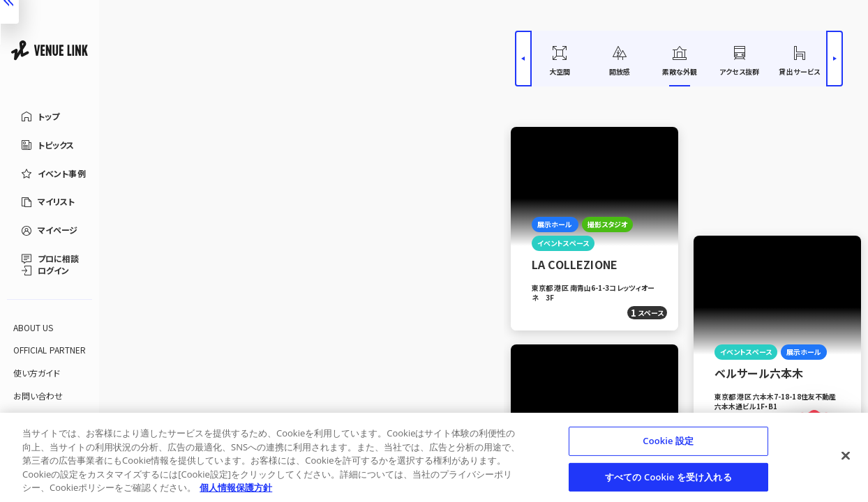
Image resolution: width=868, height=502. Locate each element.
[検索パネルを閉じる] (504, 251)
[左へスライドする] (523, 59)
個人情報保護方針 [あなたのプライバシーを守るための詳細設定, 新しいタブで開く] (236, 487)
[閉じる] (846, 456)
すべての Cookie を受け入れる (668, 477)
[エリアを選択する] (172, 74)
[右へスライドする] (835, 59)
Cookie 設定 (668, 441)
